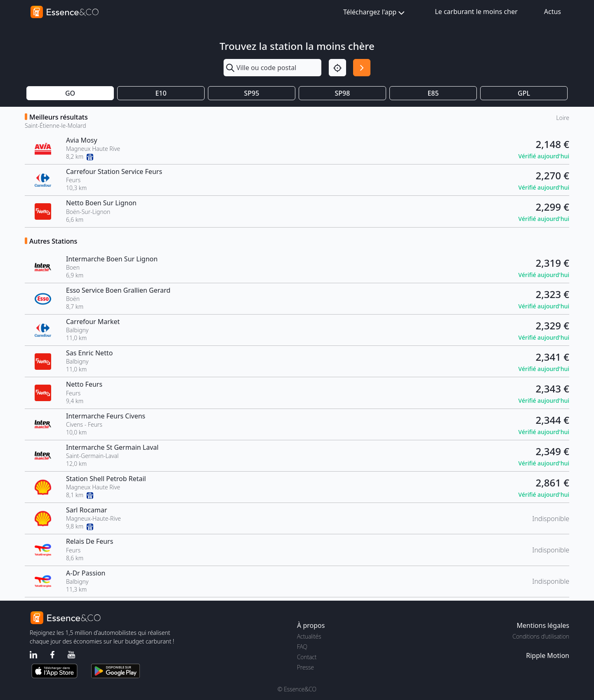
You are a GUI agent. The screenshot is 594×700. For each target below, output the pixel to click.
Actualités (309, 636)
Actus (553, 12)
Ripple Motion (548, 655)
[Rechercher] (362, 68)
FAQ (302, 647)
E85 (433, 93)
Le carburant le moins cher (476, 12)
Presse (305, 667)
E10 (161, 93)
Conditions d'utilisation (541, 636)
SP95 (252, 93)
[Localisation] (337, 68)
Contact (307, 657)
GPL (524, 93)
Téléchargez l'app (375, 13)
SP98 (343, 93)
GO (70, 93)
